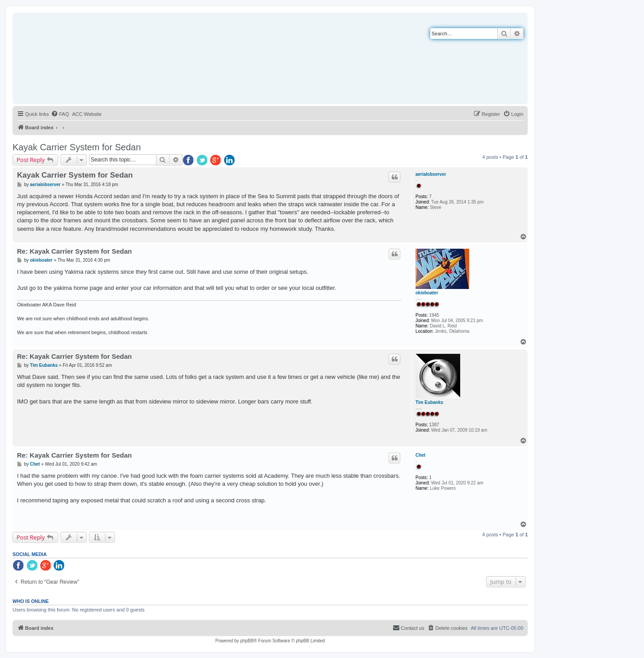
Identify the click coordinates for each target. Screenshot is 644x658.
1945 (434, 315)
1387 (434, 425)
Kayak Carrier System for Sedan (77, 147)
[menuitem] (60, 114)
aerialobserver (431, 174)
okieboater (427, 293)
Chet (420, 455)
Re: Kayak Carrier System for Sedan (74, 251)
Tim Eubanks (429, 402)
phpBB (247, 641)
